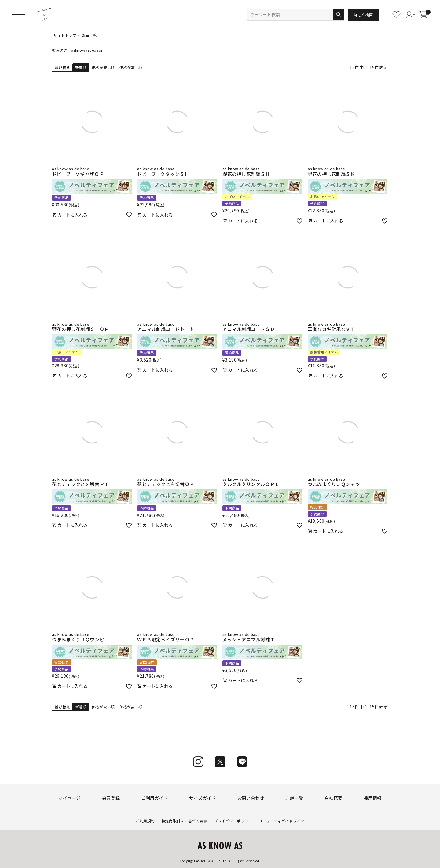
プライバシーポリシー (233, 821)
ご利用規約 (145, 821)
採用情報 (373, 798)
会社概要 (333, 798)
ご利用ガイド (154, 798)
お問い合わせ (251, 798)
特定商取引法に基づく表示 (184, 821)
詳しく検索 (363, 15)
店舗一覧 (294, 798)
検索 (338, 15)
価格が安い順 (103, 67)
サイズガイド (202, 798)
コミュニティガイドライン (281, 821)
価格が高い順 (131, 67)
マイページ (70, 798)
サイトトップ (65, 35)
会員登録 (111, 798)
